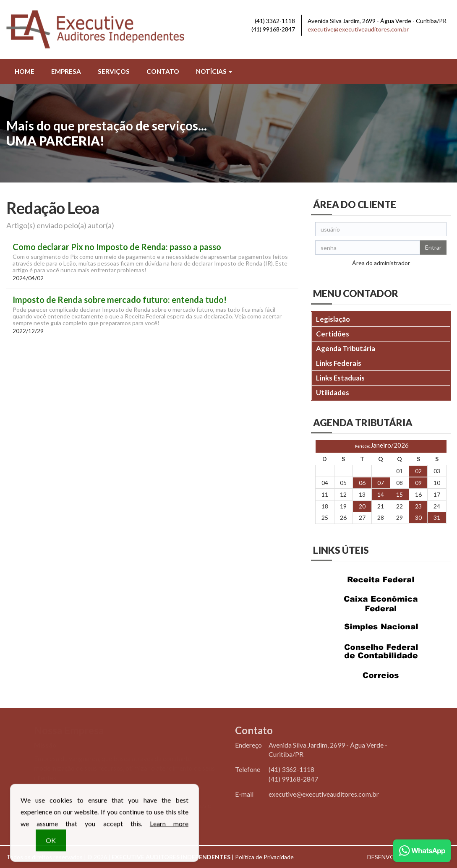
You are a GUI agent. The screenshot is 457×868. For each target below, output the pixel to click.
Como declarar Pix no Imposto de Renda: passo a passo (117, 247)
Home (25, 71)
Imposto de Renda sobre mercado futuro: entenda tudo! (120, 300)
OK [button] (51, 845)
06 (362, 483)
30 (418, 517)
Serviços (114, 71)
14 (381, 494)
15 (400, 494)
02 (418, 471)
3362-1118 (275, 21)
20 (362, 506)
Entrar (433, 247)
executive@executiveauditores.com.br (358, 29)
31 (437, 517)
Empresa (66, 71)
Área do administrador (381, 263)
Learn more (169, 828)
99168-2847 (273, 29)
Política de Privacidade (264, 857)
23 (418, 506)
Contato (163, 71)
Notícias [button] (214, 71)
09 (418, 483)
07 (381, 483)
